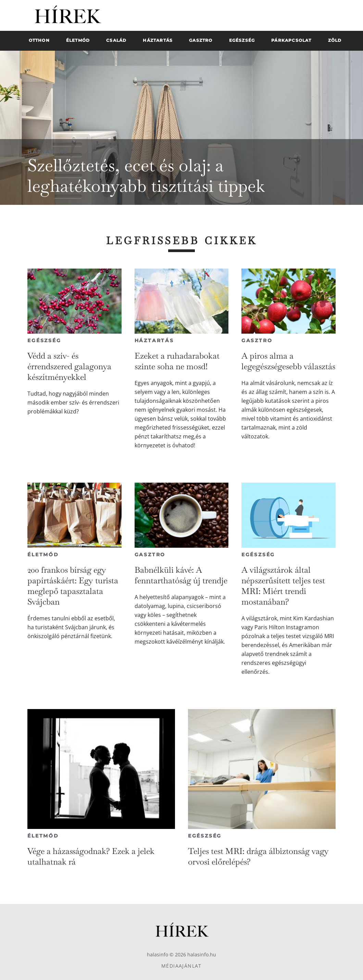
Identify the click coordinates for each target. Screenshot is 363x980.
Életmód (43, 555)
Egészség (44, 340)
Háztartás (48, 152)
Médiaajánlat (181, 966)
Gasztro (257, 340)
